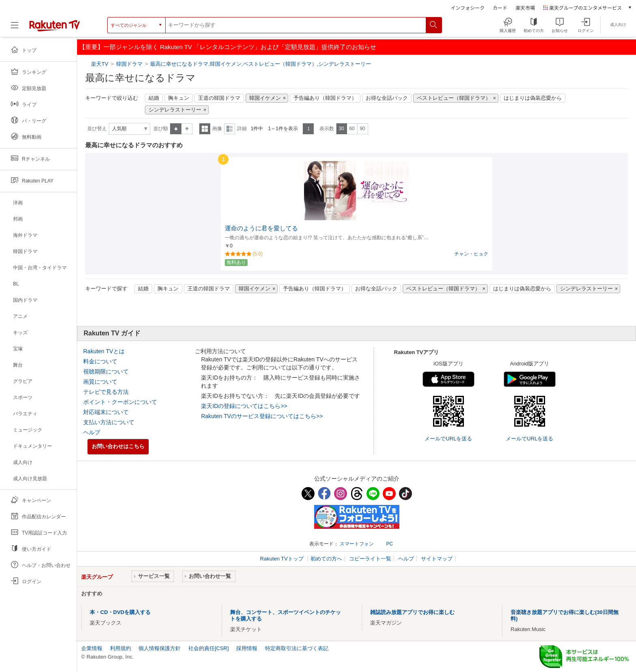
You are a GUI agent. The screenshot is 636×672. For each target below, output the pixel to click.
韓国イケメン (265, 98)
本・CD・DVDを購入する (120, 612)
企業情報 (92, 648)
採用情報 (247, 648)
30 (341, 129)
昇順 (176, 129)
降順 (187, 129)
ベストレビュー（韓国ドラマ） (454, 98)
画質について (100, 382)
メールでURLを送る (448, 439)
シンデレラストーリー (175, 110)
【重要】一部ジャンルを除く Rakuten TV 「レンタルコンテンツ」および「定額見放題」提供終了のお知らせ (228, 47)
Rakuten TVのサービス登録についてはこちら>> (262, 416)
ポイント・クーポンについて (120, 402)
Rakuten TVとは (104, 351)
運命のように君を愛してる (261, 228)
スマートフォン (357, 544)
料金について (100, 361)
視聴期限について (106, 371)
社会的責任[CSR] (209, 648)
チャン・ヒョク (471, 254)
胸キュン (179, 98)
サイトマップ (437, 559)
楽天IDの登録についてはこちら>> (244, 406)
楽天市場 (525, 8)
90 (362, 129)
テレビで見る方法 (106, 392)
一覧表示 (205, 129)
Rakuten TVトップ (283, 559)
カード (500, 8)
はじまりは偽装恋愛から (533, 98)
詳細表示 (230, 129)
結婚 (154, 98)
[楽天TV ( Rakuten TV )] (55, 28)
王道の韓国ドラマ (219, 98)
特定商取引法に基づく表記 (297, 648)
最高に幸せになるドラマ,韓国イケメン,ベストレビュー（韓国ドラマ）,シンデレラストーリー (261, 64)
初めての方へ (326, 559)
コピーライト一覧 (370, 559)
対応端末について (106, 412)
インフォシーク (468, 8)
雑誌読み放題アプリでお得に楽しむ (412, 612)
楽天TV (100, 64)
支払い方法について (109, 422)
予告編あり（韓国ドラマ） (325, 98)
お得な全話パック (387, 98)
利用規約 (121, 648)
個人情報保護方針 (160, 648)
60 (352, 129)
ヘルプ (92, 432)
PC (389, 544)
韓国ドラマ (129, 64)
